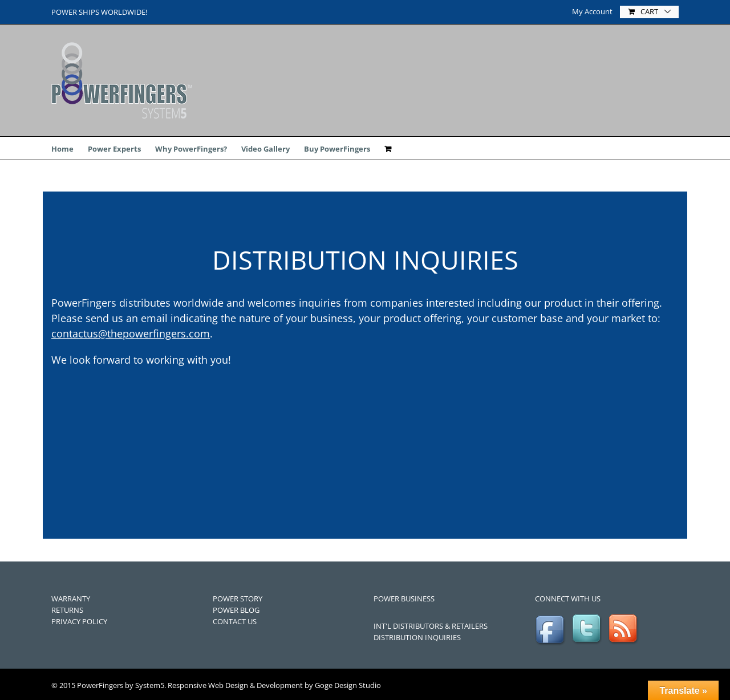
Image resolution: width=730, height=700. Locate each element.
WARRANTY (71, 599)
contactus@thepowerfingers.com (131, 333)
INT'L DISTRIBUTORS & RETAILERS (431, 626)
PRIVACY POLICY (79, 621)
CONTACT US (235, 621)
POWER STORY (238, 599)
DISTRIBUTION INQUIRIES (417, 637)
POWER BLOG (236, 610)
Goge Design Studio (348, 685)
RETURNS (67, 610)
